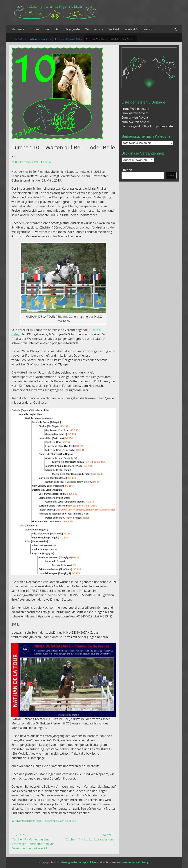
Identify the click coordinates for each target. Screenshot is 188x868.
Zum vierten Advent (135, 113)
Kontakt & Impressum (139, 29)
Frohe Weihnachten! (135, 109)
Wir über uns (94, 29)
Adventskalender (40, 39)
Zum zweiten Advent (135, 122)
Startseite (18, 29)
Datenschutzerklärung (135, 862)
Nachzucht (52, 29)
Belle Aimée (50, 821)
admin (47, 162)
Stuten (34, 29)
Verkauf (114, 29)
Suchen (127, 170)
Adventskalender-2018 (68, 39)
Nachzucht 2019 (68, 821)
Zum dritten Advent (135, 117)
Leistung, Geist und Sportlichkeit (79, 862)
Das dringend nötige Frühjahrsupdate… (148, 126)
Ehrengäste (72, 29)
